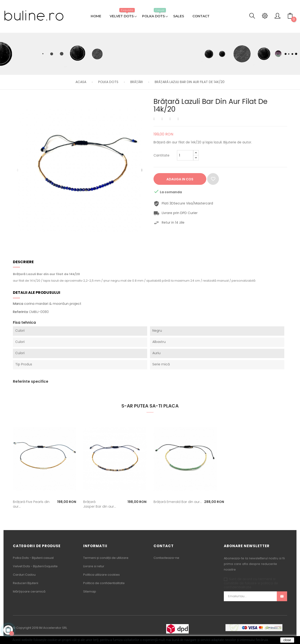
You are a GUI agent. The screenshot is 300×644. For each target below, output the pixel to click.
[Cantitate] (185, 155)
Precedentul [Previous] (18, 170)
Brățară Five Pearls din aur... (31, 504)
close (287, 640)
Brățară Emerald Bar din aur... (178, 502)
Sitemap (90, 591)
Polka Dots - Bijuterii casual (33, 558)
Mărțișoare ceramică (29, 591)
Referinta (20, 312)
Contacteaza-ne (166, 558)
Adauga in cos (180, 179)
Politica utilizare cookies (101, 575)
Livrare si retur (94, 566)
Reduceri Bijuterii (26, 583)
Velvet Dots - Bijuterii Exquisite (35, 566)
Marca (18, 304)
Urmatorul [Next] (142, 170)
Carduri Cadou (24, 575)
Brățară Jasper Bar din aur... (100, 504)
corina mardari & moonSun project (53, 304)
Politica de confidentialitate (104, 583)
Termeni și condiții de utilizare (106, 558)
